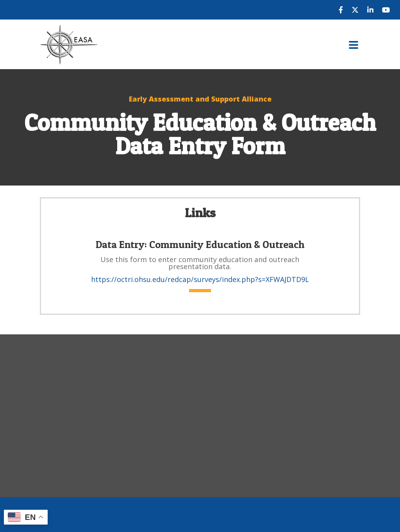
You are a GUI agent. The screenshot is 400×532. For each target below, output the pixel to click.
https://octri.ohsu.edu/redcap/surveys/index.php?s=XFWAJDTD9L (200, 279)
